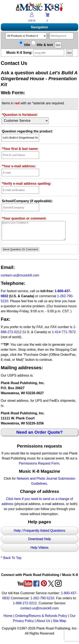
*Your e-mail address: (19, 166)
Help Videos (39, 551)
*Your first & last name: (20, 149)
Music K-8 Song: (36, 53)
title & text (42, 45)
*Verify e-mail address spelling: (26, 184)
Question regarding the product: (27, 131)
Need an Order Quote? (39, 436)
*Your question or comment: (24, 218)
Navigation (39, 27)
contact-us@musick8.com (20, 279)
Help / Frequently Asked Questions (39, 534)
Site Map (59, 625)
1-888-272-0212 (25, 607)
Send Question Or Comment (20, 253)
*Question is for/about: (20, 115)
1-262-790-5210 (42, 602)
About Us (43, 625)
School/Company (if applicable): (27, 201)
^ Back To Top (11, 562)
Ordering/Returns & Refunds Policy (41, 620)
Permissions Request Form (39, 467)
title (24, 45)
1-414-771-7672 (64, 336)
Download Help (40, 543)
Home (8, 620)
